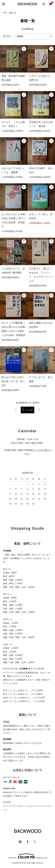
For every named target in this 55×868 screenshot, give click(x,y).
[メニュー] (3, 4)
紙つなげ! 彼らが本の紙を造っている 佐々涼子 (13, 381)
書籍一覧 (13, 13)
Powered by (27, 856)
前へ (16, 410)
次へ (39, 410)
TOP (5, 13)
